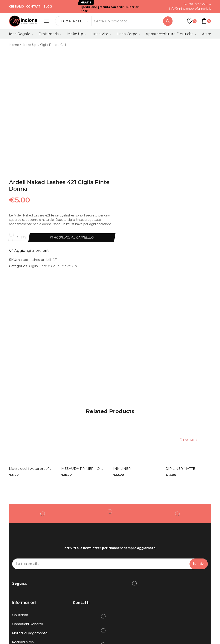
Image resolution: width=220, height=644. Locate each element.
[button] (86, 2)
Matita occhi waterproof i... (31, 362)
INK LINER (122, 362)
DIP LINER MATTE (181, 362)
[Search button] (168, 21)
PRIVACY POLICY (122, 599)
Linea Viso (101, 34)
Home (14, 45)
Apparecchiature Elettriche (171, 34)
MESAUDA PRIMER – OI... (83, 362)
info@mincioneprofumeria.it (190, 9)
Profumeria (50, 34)
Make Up (77, 34)
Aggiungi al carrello (179, 115)
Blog (48, 6)
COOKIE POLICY (23, 603)
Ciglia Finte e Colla (54, 45)
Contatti (34, 6)
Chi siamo (17, 6)
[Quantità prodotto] (132, 115)
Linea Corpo (128, 34)
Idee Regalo (21, 34)
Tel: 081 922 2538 (196, 4)
